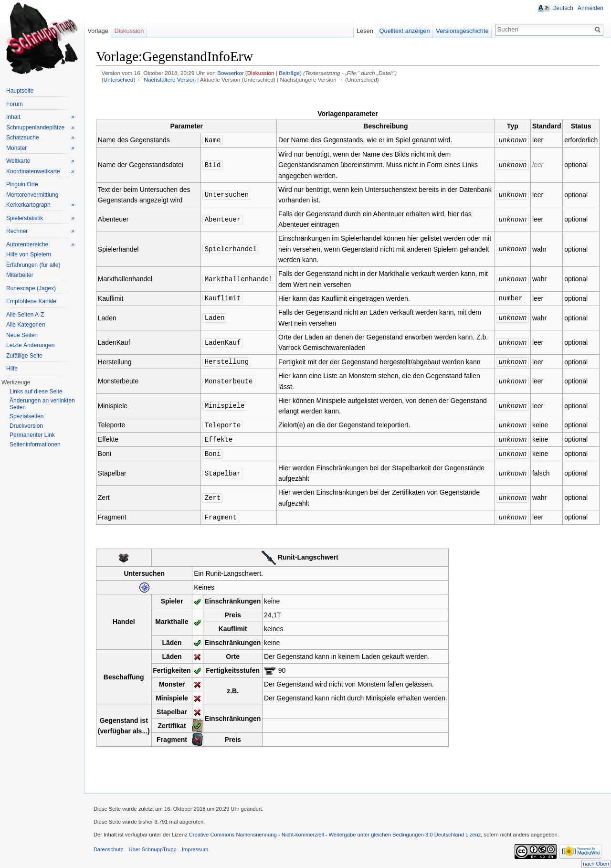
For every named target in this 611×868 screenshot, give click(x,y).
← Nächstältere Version (166, 79)
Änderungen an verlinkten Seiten (42, 404)
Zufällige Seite (24, 356)
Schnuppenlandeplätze (40, 128)
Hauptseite (20, 91)
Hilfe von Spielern (29, 254)
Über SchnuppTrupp (152, 846)
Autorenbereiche (40, 245)
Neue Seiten (22, 335)
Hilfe (12, 369)
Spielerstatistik (40, 218)
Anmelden (590, 8)
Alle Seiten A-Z (25, 315)
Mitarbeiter (20, 275)
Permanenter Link (32, 435)
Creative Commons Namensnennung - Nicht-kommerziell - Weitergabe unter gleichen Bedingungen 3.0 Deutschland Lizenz (335, 831)
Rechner (40, 231)
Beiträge (289, 73)
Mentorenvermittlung (32, 195)
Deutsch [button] (563, 8)
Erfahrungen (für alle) (33, 265)
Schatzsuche (40, 138)
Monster (40, 148)
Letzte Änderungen (30, 345)
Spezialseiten (26, 416)
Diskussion (261, 73)
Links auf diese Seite (36, 392)
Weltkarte (40, 161)
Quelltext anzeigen (405, 31)
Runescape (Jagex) (31, 288)
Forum (15, 104)
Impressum (195, 846)
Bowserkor (231, 73)
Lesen (365, 31)
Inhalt (40, 117)
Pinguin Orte (22, 184)
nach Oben (596, 864)
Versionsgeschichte (462, 31)
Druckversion (26, 426)
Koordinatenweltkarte (40, 172)
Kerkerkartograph (40, 205)
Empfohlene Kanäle (31, 301)
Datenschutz (108, 846)
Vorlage (98, 31)
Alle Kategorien (26, 325)
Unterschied (119, 79)
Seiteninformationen (35, 445)
